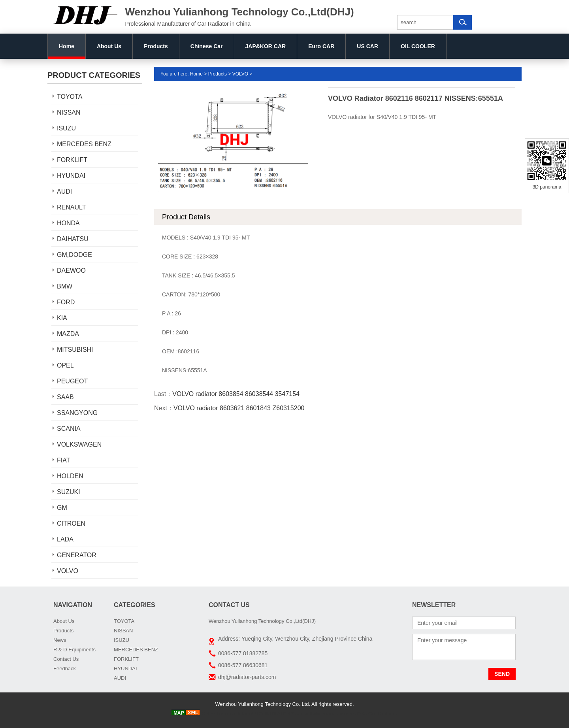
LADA (65, 539)
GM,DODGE (74, 255)
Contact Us (66, 659)
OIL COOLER (418, 46)
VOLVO (68, 571)
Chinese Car (207, 46)
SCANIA (69, 429)
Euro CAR (321, 46)
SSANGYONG (77, 413)
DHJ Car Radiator (377, 714)
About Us (109, 46)
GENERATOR (77, 555)
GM (62, 508)
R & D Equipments (74, 650)
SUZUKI (69, 492)
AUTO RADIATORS (271, 714)
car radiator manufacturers (325, 714)
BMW (65, 286)
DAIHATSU (73, 239)
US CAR (367, 46)
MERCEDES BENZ (84, 144)
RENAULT (72, 207)
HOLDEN (70, 476)
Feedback (65, 669)
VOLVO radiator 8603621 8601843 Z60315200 (239, 408)
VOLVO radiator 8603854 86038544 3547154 (236, 394)
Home (67, 46)
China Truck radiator (225, 714)
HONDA (68, 223)
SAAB (65, 397)
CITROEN (71, 523)
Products (156, 46)
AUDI (64, 191)
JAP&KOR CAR (266, 46)
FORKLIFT (72, 160)
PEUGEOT (72, 381)
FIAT (63, 460)
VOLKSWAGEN (79, 444)
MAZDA (68, 334)
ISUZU (66, 128)
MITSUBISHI (75, 350)
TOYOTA (70, 97)
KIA (62, 318)
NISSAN (69, 112)
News (60, 640)
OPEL (65, 365)
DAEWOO (71, 271)
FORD (66, 302)
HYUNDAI (71, 176)
